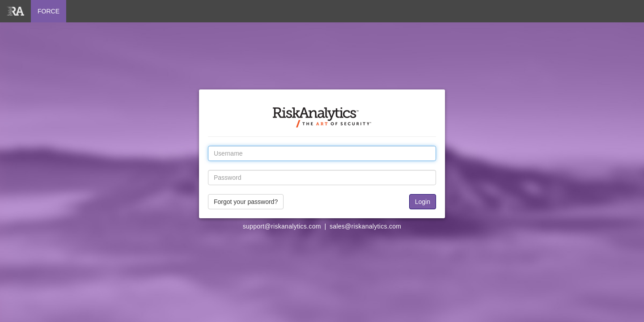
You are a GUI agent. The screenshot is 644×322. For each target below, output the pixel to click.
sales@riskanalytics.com (365, 226)
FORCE (49, 11)
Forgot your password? (246, 202)
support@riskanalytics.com (282, 226)
